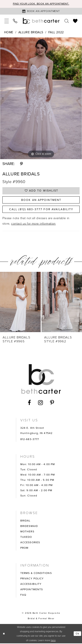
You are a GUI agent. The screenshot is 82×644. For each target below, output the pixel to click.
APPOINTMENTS (32, 590)
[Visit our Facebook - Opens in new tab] (29, 403)
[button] (7, 21)
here (53, 641)
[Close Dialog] (4, 634)
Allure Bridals (31, 32)
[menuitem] (7, 21)
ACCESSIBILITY (31, 585)
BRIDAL (25, 521)
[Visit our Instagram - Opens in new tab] (41, 403)
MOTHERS (27, 532)
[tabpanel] (41, 98)
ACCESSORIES (30, 543)
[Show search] (67, 21)
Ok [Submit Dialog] (78, 634)
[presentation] (20, 303)
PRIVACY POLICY (32, 579)
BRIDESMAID (29, 527)
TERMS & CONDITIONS (36, 574)
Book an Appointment (41, 200)
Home (9, 32)
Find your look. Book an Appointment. (41, 4)
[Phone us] (15, 21)
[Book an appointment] (41, 11)
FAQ (23, 595)
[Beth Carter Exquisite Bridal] (41, 21)
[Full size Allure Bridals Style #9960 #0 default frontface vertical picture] (41, 98)
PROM (24, 548)
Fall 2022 (56, 32)
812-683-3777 (30, 440)
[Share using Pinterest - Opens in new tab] (21, 164)
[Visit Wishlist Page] (75, 21)
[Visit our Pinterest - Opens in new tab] (52, 403)
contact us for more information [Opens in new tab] (33, 224)
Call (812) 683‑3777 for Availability (41, 210)
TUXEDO (26, 538)
